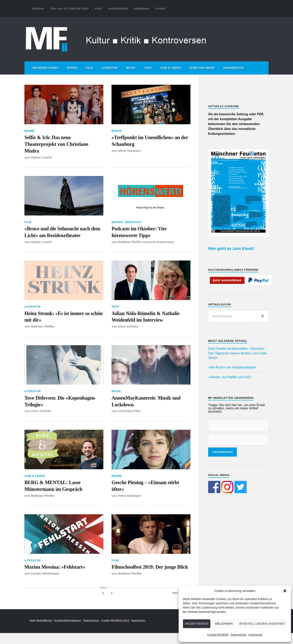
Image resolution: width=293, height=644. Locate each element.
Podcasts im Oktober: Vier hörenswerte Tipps (140, 233)
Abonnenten (233, 68)
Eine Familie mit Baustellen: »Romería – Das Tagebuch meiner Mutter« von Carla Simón (237, 353)
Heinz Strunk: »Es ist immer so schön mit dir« (58, 318)
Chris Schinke (128, 329)
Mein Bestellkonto (41, 631)
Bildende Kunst (45, 68)
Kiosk (98, 9)
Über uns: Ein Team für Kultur (69, 9)
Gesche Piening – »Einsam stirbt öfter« (147, 489)
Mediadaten (142, 9)
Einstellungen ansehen (262, 624)
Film (89, 68)
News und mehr (202, 68)
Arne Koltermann (162, 243)
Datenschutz (238, 635)
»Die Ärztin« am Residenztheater (232, 367)
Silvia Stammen (130, 151)
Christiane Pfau (129, 414)
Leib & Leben (171, 68)
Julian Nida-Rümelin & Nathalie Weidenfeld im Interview (147, 318)
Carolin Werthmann (45, 577)
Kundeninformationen (68, 631)
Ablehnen (224, 624)
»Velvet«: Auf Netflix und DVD (230, 377)
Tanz (148, 68)
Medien (117, 223)
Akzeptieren (197, 624)
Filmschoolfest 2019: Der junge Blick (145, 574)
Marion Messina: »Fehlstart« (56, 571)
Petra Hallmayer (130, 499)
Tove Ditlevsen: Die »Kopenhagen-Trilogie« (62, 404)
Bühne (72, 68)
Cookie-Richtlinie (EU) (115, 631)
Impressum (255, 635)
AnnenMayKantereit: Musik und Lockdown (147, 404)
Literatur (110, 68)
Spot (115, 308)
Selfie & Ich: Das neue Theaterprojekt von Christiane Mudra (58, 145)
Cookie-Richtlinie (218, 635)
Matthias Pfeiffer (130, 243)
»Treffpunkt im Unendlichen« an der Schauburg (147, 141)
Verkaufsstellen (118, 9)
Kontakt (160, 9)
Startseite (38, 9)
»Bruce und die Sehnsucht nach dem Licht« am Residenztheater (59, 233)
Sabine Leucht (41, 158)
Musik (131, 68)
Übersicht (133, 223)
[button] (285, 591)
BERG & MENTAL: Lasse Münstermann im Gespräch (55, 489)
